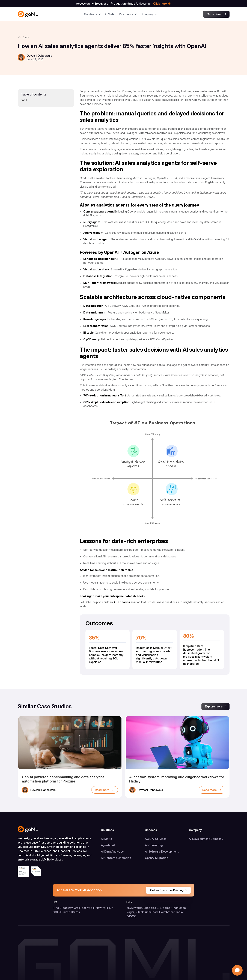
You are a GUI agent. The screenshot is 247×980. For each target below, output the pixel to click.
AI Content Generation (116, 858)
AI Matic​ (110, 14)
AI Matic (106, 839)
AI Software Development (162, 851)
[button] (93, 14)
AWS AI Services (156, 839)
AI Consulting (154, 845)
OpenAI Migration (157, 858)
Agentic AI (108, 845)
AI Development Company (206, 839)
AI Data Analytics (112, 851)
